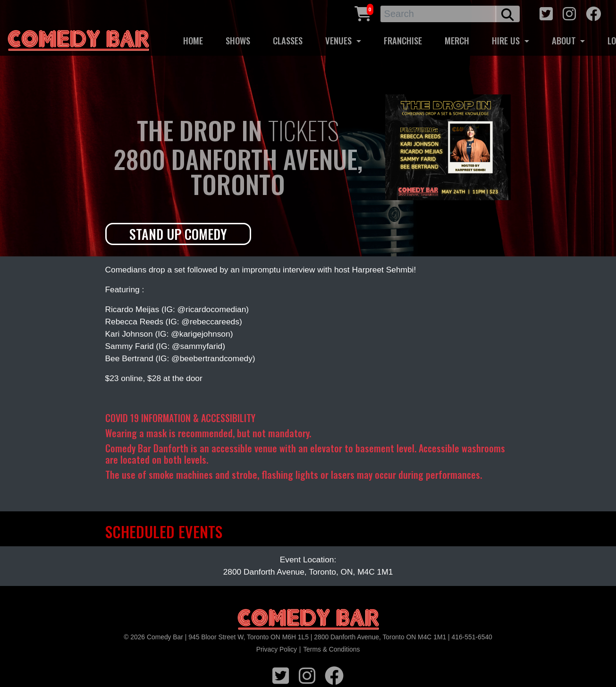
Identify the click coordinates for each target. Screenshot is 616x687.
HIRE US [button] (507, 40)
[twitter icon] (546, 13)
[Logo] (308, 620)
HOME (193, 40)
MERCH (457, 40)
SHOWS (238, 40)
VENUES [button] (340, 40)
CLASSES (288, 40)
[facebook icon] (593, 13)
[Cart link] (363, 13)
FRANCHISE (403, 40)
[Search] (439, 14)
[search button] (508, 14)
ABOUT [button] (565, 40)
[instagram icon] (569, 13)
